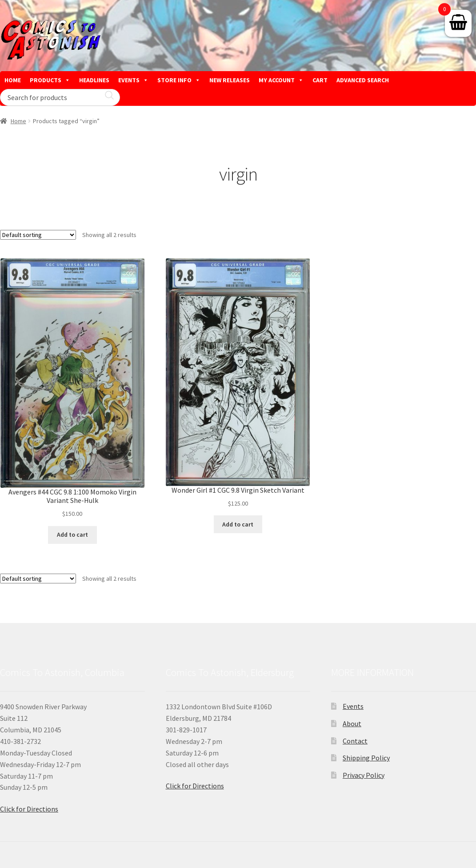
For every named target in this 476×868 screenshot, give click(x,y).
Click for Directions (29, 809)
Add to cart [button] (72, 534)
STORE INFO (179, 80)
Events (353, 706)
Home (18, 121)
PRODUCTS (50, 80)
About (352, 723)
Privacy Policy (364, 775)
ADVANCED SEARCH (363, 80)
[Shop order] (38, 235)
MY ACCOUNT (281, 80)
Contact (355, 741)
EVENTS (133, 80)
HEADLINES (94, 80)
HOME (13, 80)
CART (320, 80)
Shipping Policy (366, 758)
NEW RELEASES (230, 80)
